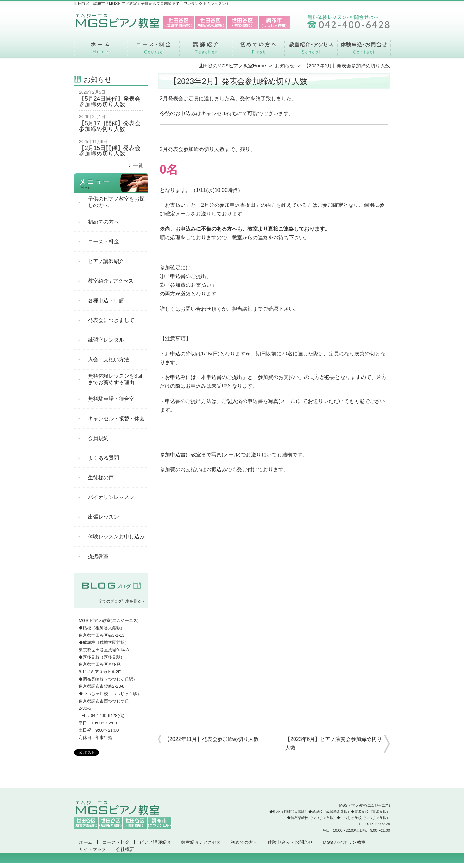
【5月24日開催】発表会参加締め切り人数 (110, 102)
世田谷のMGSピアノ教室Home (232, 66)
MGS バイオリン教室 (344, 842)
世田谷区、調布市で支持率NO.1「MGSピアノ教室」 (231, 865)
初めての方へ (258, 50)
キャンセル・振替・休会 (116, 419)
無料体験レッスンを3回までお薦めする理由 (115, 379)
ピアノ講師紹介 (206, 50)
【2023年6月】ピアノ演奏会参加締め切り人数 (334, 743)
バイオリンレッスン (111, 497)
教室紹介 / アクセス (311, 50)
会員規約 (98, 438)
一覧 (138, 166)
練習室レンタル (106, 340)
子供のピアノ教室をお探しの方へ (116, 202)
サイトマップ (92, 849)
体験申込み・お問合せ (363, 50)
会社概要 (125, 849)
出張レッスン (103, 517)
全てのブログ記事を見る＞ (122, 601)
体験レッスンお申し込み (116, 537)
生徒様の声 (101, 478)
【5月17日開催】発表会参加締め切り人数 (110, 126)
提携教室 (98, 556)
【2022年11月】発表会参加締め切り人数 (212, 739)
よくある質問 (103, 458)
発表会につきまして (111, 320)
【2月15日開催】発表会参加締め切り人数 (110, 151)
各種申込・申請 (106, 300)
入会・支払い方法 (109, 359)
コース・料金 (153, 50)
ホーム (101, 50)
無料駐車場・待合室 (111, 399)
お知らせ (285, 66)
